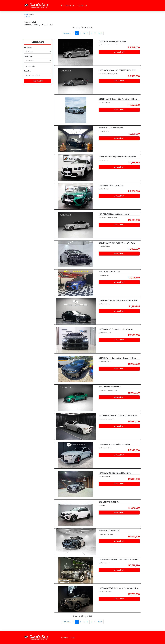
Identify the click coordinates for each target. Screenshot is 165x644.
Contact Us (82, 6)
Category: (28, 56)
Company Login (68, 637)
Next (100, 33)
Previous (67, 33)
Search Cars (38, 42)
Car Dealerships (68, 6)
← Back (27, 17)
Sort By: (27, 71)
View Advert (119, 52)
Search (26, 15)
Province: (28, 47)
